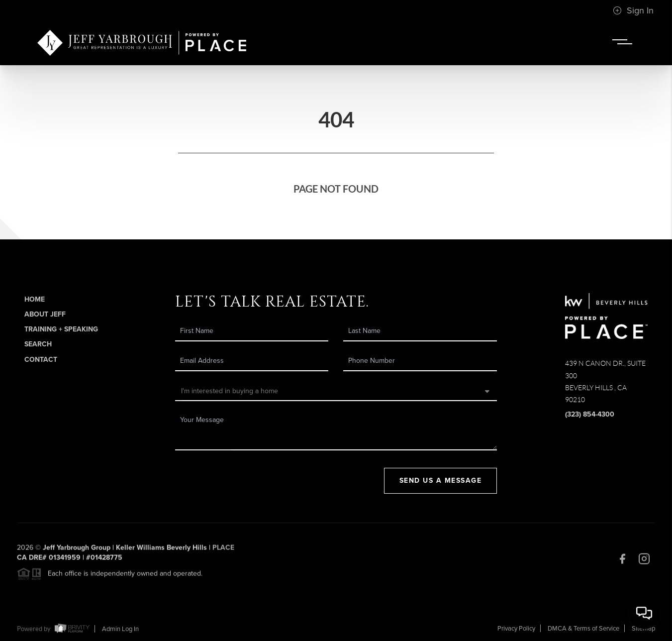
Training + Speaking (61, 329)
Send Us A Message (441, 481)
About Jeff (45, 314)
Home (35, 299)
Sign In (633, 10)
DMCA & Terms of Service (583, 629)
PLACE (223, 551)
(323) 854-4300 (590, 414)
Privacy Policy (516, 629)
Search (38, 344)
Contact (41, 360)
